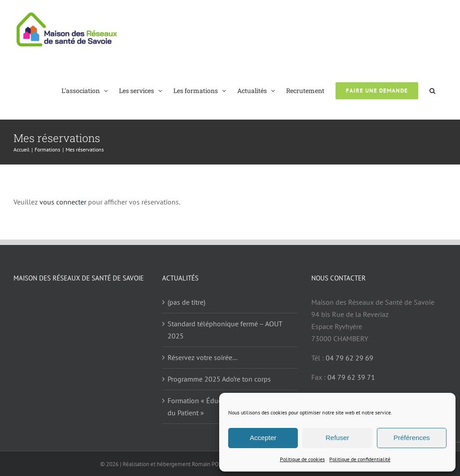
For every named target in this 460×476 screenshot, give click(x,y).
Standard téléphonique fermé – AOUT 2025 (225, 330)
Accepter (263, 438)
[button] (432, 90)
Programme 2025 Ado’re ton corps (219, 379)
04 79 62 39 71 (351, 377)
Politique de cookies (302, 459)
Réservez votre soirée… (203, 357)
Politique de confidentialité (360, 459)
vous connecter (63, 202)
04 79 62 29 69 (349, 358)
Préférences (412, 438)
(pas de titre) (186, 302)
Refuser (338, 438)
